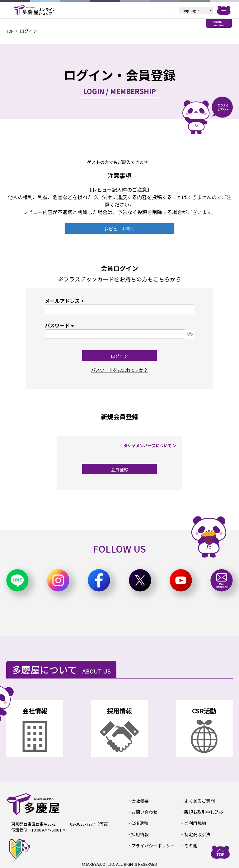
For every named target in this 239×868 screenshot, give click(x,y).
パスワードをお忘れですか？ (119, 370)
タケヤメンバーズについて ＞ (152, 446)
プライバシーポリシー (151, 844)
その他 (190, 844)
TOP (11, 31)
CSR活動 (139, 822)
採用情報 (139, 833)
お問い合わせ (143, 811)
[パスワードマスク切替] (190, 334)
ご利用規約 (194, 822)
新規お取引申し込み (202, 811)
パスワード (60, 325)
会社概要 (139, 801)
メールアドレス (65, 301)
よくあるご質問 (198, 801)
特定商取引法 (196, 833)
